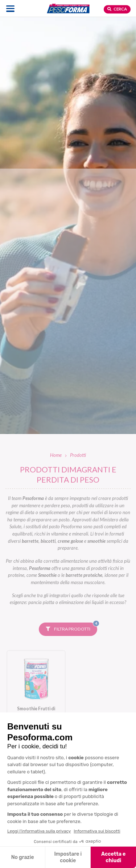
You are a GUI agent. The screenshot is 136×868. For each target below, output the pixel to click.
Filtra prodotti (71, 627)
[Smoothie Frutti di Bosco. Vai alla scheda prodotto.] (36, 688)
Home (56, 455)
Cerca (117, 9)
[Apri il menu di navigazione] (10, 9)
